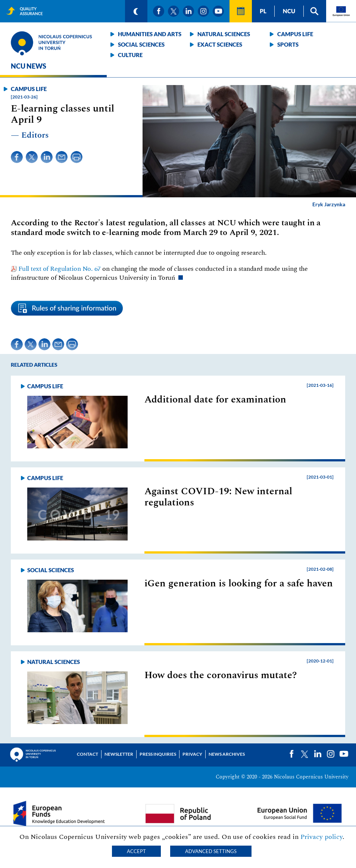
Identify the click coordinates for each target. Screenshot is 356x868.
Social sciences (141, 44)
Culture (130, 55)
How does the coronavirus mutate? (221, 675)
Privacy (192, 754)
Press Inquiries (158, 754)
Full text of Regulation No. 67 (60, 269)
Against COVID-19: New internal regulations (218, 497)
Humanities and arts (150, 34)
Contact (88, 754)
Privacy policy (321, 837)
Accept (136, 851)
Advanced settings (211, 851)
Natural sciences (224, 34)
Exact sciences (220, 44)
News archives (227, 754)
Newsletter (119, 754)
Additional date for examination (215, 399)
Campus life (295, 34)
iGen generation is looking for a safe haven (239, 583)
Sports (288, 44)
